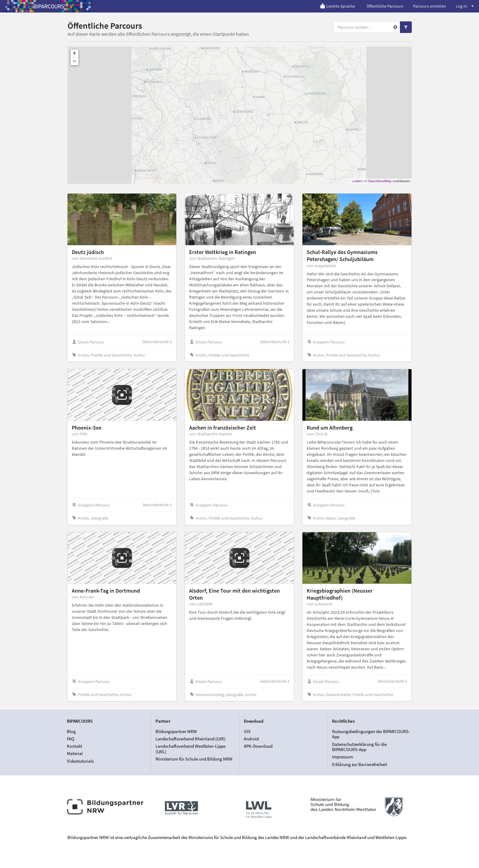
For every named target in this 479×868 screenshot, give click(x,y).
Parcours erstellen (430, 6)
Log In (465, 6)
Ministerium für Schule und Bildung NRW (194, 759)
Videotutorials (80, 761)
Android (251, 739)
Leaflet (357, 181)
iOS (247, 732)
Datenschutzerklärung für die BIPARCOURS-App (359, 747)
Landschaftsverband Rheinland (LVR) (190, 739)
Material (75, 753)
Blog (71, 732)
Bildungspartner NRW (176, 732)
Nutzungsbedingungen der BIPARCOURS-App (371, 734)
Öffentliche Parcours (385, 6)
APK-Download (258, 746)
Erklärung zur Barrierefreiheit (360, 764)
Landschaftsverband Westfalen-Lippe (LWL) (190, 749)
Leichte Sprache (337, 6)
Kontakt (75, 746)
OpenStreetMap (380, 181)
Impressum (342, 757)
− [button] (75, 61)
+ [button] (75, 53)
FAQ (71, 739)
